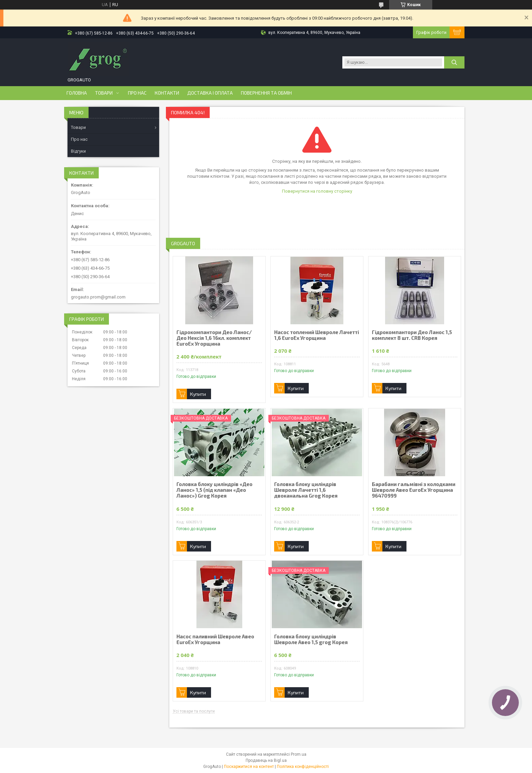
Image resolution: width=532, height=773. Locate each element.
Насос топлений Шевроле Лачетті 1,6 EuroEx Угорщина (317, 335)
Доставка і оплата (210, 93)
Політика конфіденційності (303, 767)
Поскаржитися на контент (249, 767)
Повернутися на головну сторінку (317, 191)
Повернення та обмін (266, 93)
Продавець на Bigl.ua (266, 760)
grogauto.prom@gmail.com (98, 297)
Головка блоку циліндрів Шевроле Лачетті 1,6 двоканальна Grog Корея (306, 490)
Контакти (167, 93)
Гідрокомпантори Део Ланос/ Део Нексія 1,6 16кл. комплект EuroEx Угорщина (214, 338)
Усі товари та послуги (194, 711)
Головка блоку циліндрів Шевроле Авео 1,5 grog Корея (311, 639)
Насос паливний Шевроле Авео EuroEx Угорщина (215, 639)
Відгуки (78, 151)
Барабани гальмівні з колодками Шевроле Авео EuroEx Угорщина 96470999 (414, 490)
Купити (198, 394)
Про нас (137, 93)
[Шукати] (454, 62)
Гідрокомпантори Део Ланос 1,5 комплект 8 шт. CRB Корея (412, 335)
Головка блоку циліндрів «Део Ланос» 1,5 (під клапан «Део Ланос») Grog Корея (214, 490)
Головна (77, 93)
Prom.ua (299, 754)
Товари (104, 93)
